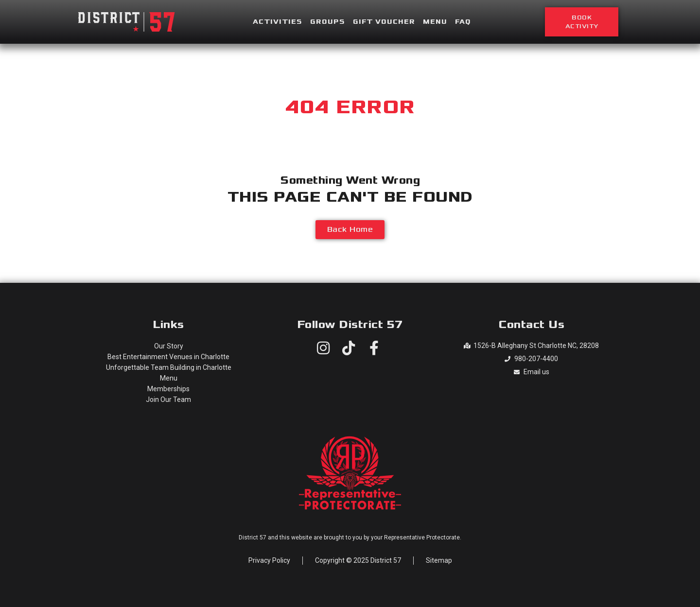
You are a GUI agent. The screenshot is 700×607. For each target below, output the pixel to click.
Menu (435, 22)
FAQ (463, 22)
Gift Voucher (384, 22)
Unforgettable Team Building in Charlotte (169, 367)
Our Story (169, 346)
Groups (328, 22)
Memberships (168, 389)
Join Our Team (168, 399)
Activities (278, 22)
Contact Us (531, 325)
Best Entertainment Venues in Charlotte (168, 357)
